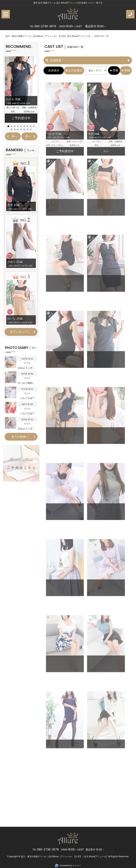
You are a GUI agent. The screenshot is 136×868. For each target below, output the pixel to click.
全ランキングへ (20, 332)
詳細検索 (53, 60)
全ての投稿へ (20, 437)
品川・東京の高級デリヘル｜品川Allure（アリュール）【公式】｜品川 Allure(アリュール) (64, 856)
